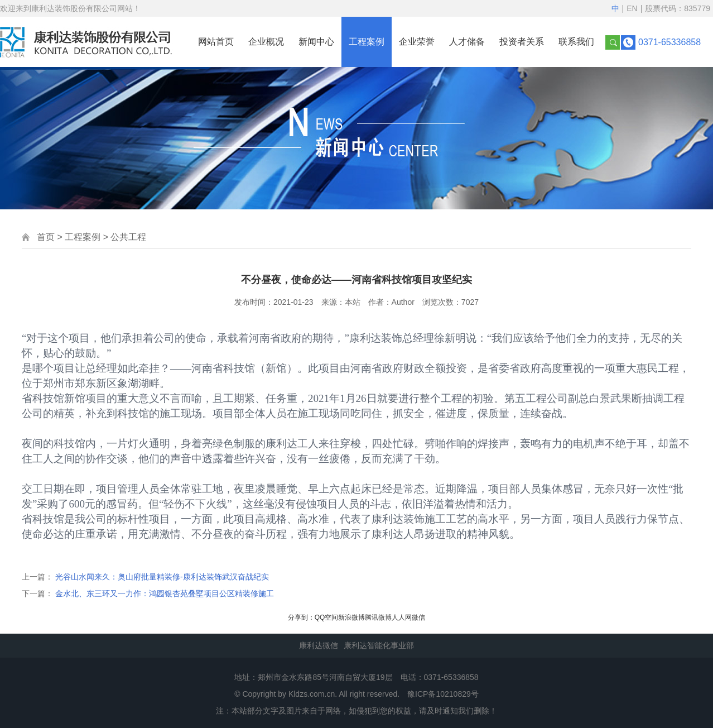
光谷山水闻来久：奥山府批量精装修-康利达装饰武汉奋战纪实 (162, 577)
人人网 (402, 617)
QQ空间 (327, 617)
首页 (46, 237)
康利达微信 (319, 645)
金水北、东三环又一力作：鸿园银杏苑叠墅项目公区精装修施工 (165, 593)
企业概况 (266, 42)
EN (632, 8)
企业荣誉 (417, 42)
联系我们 (576, 42)
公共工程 (128, 237)
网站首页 (216, 42)
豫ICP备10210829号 (443, 694)
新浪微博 (351, 617)
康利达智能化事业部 (379, 645)
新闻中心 (316, 42)
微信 (418, 617)
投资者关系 (522, 42)
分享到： (301, 617)
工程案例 (367, 42)
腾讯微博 (378, 617)
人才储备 (467, 42)
